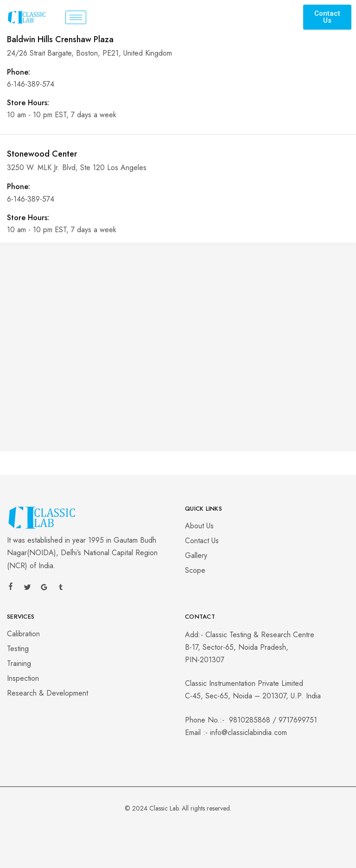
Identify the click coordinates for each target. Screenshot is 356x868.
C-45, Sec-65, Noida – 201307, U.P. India (253, 696)
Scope (195, 570)
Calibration (23, 634)
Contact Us (202, 541)
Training (19, 663)
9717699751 (298, 720)
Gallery (196, 555)
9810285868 (250, 720)
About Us (199, 526)
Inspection (23, 678)
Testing (18, 649)
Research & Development (48, 693)
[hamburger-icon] (76, 17)
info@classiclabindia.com (248, 732)
